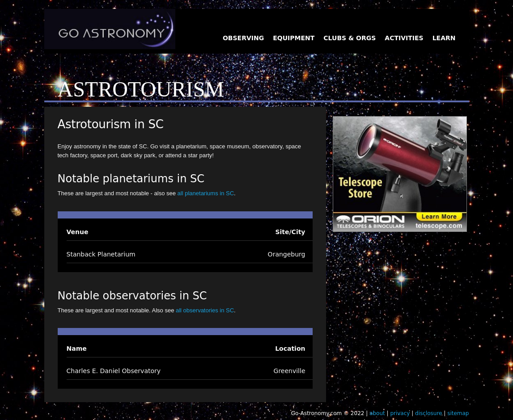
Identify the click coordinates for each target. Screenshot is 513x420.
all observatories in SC (205, 310)
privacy (400, 413)
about (377, 413)
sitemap (458, 413)
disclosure (428, 413)
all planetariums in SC (206, 193)
